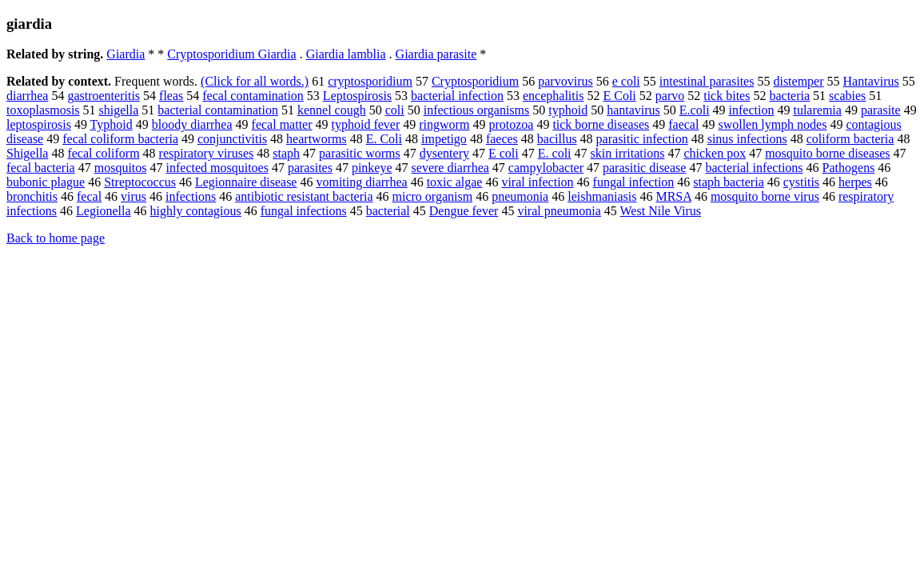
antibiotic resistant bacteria (304, 196)
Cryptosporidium (475, 81)
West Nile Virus (661, 211)
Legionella (103, 211)
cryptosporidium (370, 81)
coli (395, 110)
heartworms (317, 139)
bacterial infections (754, 168)
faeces (502, 139)
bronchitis (32, 196)
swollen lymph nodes (772, 124)
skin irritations (628, 153)
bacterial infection (457, 96)
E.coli (695, 110)
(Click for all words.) (255, 81)
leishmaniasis (602, 196)
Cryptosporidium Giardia (231, 54)
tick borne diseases (601, 124)
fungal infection (634, 182)
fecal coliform (103, 153)
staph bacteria (728, 182)
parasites (310, 168)
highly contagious (196, 211)
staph (286, 153)
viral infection (537, 182)
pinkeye (372, 168)
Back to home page (56, 238)
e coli (626, 81)
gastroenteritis (104, 96)
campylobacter (546, 168)
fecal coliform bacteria (120, 139)
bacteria (789, 96)
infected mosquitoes (217, 168)
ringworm (444, 124)
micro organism (433, 196)
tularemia (817, 110)
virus (133, 196)
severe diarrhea (450, 168)
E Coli (619, 96)
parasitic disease (644, 168)
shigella (119, 110)
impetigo (444, 139)
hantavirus (633, 110)
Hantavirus (871, 81)
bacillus (557, 139)
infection (752, 110)
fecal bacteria (41, 168)
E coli (504, 153)
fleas (171, 96)
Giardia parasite (436, 54)
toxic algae (455, 182)
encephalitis (553, 96)
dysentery (444, 153)
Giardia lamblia (346, 54)
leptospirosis (39, 124)
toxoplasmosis (43, 110)
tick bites (727, 96)
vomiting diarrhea (361, 182)
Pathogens (849, 168)
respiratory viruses (207, 153)
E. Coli (384, 139)
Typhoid (112, 124)
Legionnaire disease (246, 182)
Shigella (27, 153)
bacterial (388, 211)
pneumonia (520, 196)
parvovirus (565, 81)
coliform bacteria (850, 139)
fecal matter (282, 124)
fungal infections (304, 211)
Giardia (125, 54)
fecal (89, 196)
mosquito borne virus (765, 196)
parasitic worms (360, 153)
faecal (683, 124)
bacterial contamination (218, 110)
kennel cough (332, 110)
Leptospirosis (357, 96)
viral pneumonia (559, 211)
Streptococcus (140, 182)
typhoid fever (366, 124)
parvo (670, 96)
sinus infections (747, 139)
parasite (881, 110)
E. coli (555, 153)
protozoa (511, 124)
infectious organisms (477, 110)
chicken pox (715, 153)
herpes (855, 182)
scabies (847, 96)
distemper (798, 81)
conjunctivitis (232, 139)
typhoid (568, 110)
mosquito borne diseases (827, 153)
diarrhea (27, 96)
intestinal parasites (707, 81)
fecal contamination (253, 96)
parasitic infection (642, 139)
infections (191, 196)
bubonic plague (46, 182)
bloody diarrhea (192, 124)
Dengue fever (464, 211)
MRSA (673, 196)
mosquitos (121, 168)
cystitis (801, 182)
